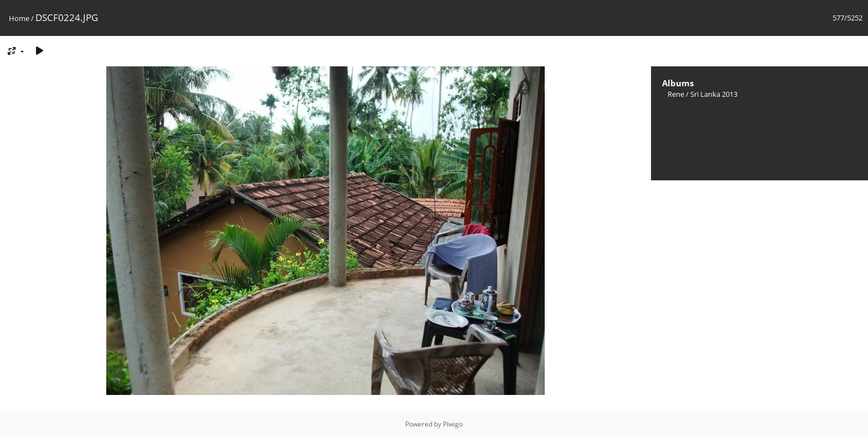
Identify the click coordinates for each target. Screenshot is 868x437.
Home (19, 18)
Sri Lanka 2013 (714, 94)
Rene (676, 94)
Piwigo (453, 424)
